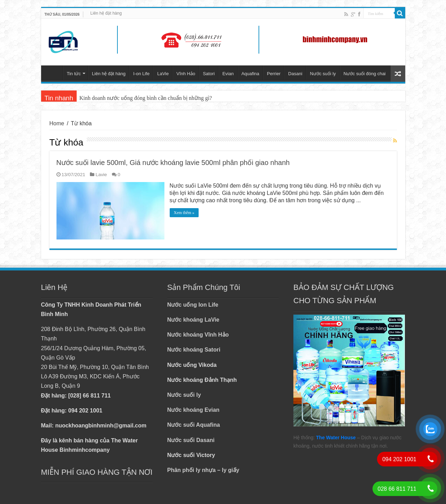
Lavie (101, 175)
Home (57, 123)
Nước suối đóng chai (365, 74)
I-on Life (141, 74)
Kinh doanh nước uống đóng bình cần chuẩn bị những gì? (146, 98)
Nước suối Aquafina (194, 425)
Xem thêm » (184, 213)
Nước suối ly (323, 74)
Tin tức (74, 74)
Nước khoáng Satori (194, 350)
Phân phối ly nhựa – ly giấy (203, 470)
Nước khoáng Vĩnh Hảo (198, 335)
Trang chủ (54, 73)
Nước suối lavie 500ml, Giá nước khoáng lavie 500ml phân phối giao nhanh (173, 163)
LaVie (163, 74)
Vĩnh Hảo (186, 74)
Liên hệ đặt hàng (106, 13)
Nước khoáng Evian (193, 410)
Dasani (295, 74)
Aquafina (250, 74)
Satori (209, 74)
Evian (228, 74)
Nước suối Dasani (191, 440)
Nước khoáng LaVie (193, 320)
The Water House (336, 438)
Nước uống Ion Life (193, 305)
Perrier (274, 74)
